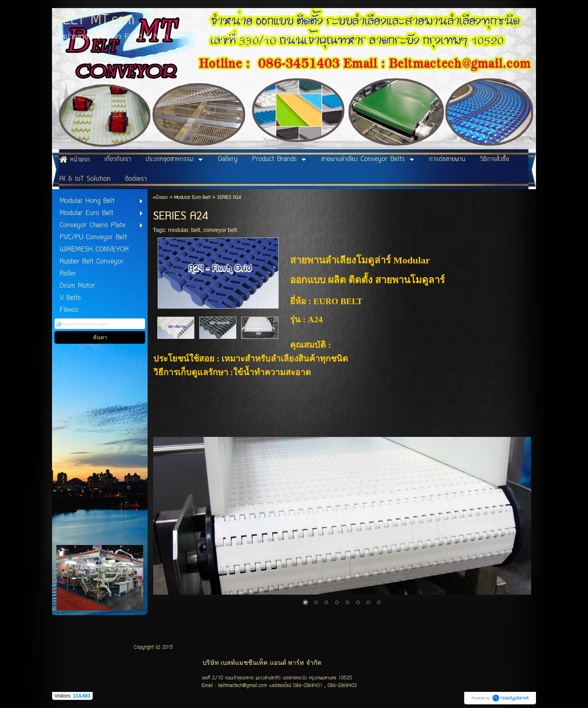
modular (178, 230)
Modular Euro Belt (193, 197)
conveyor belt (220, 230)
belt (196, 230)
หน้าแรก (160, 197)
